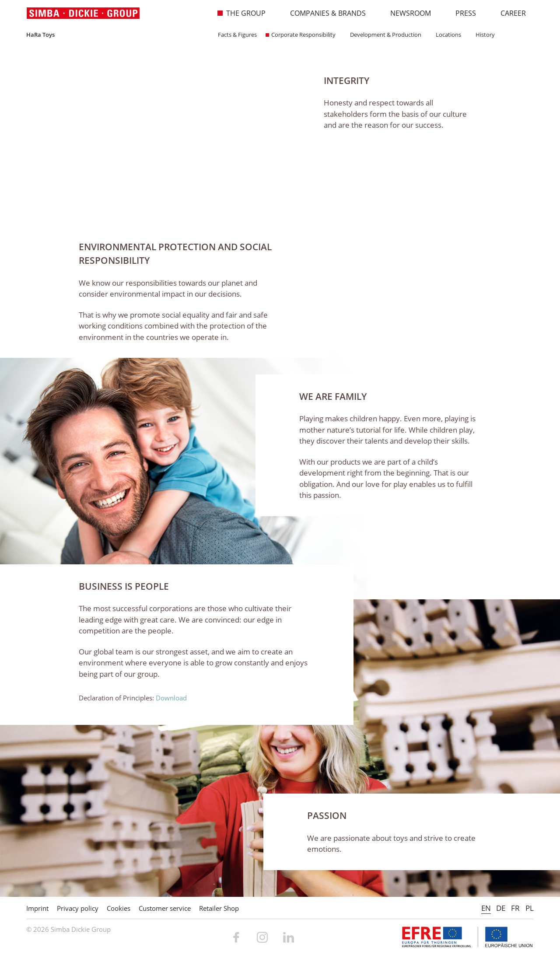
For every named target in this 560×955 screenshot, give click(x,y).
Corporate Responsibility (301, 35)
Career (509, 13)
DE (501, 908)
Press (461, 13)
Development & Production (383, 35)
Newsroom (406, 13)
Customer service (165, 908)
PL (530, 908)
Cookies (119, 908)
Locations (446, 35)
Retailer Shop (219, 908)
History (482, 35)
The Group (241, 13)
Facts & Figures (234, 35)
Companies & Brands (323, 13)
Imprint (37, 908)
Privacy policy (78, 908)
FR (515, 908)
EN (486, 908)
